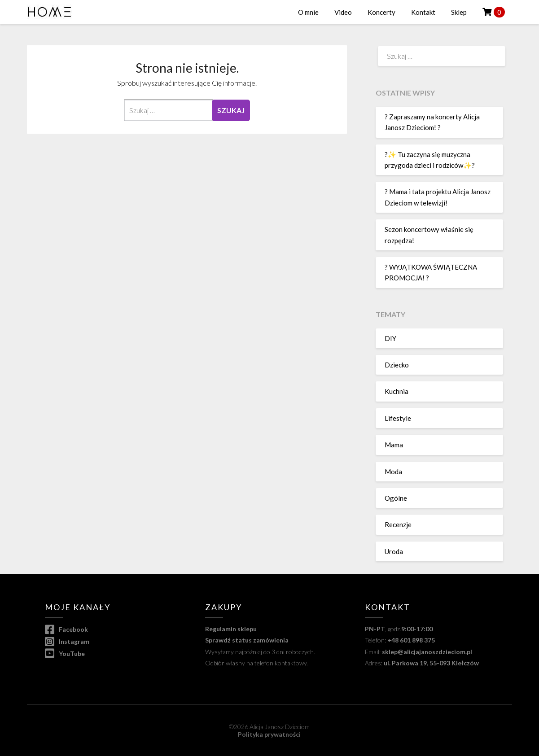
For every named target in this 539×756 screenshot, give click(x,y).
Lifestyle (398, 418)
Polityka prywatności (269, 734)
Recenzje (398, 524)
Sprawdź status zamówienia (247, 640)
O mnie (308, 12)
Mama (394, 445)
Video (343, 12)
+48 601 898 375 (411, 640)
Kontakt (423, 12)
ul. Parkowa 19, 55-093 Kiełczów (431, 663)
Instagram (67, 641)
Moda (393, 472)
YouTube (65, 653)
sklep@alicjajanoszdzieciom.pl (427, 652)
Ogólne (396, 498)
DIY (390, 338)
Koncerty (381, 12)
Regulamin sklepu (231, 629)
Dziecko (397, 365)
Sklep (459, 12)
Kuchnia (397, 391)
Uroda (394, 551)
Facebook (66, 629)
